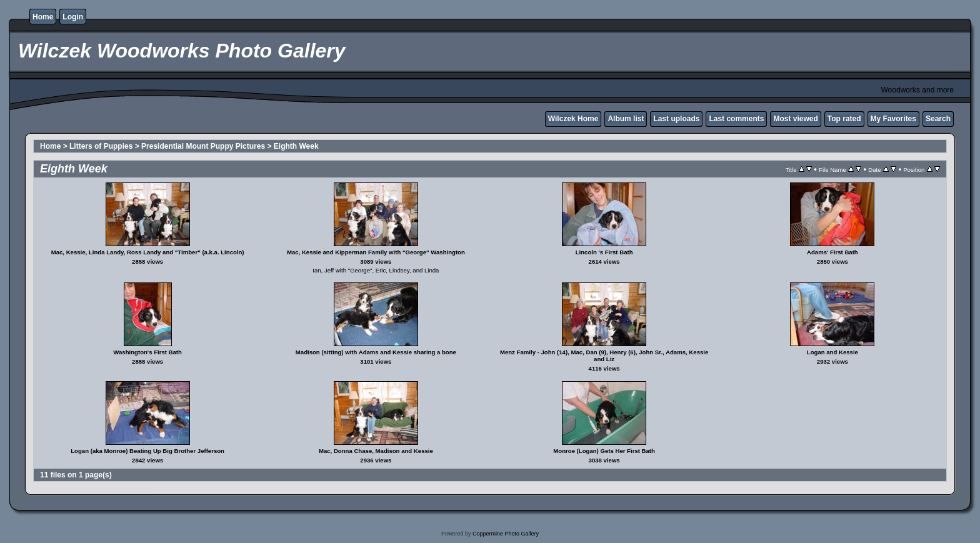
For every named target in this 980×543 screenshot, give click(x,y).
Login (73, 17)
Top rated (844, 119)
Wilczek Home (573, 119)
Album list (626, 119)
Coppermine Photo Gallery (506, 534)
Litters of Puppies (101, 146)
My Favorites (893, 119)
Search (938, 119)
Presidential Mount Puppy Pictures (203, 146)
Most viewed (795, 119)
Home (43, 17)
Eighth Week (296, 146)
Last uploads (676, 119)
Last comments (736, 119)
